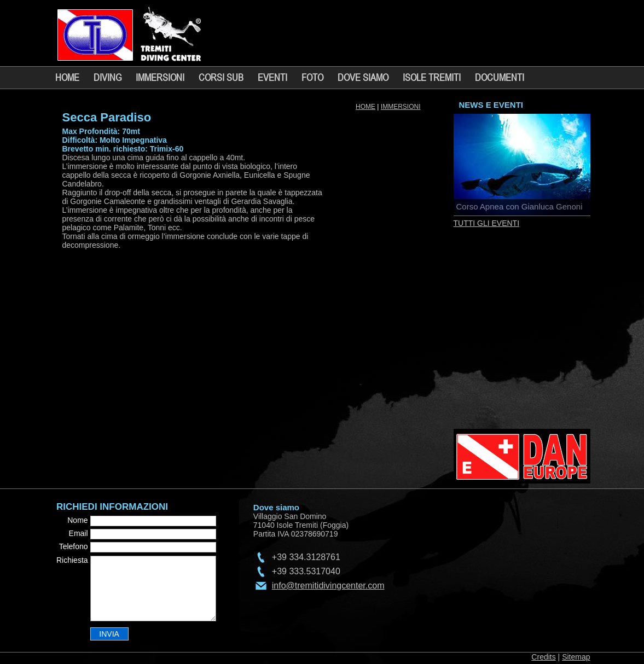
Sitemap (576, 657)
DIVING (108, 77)
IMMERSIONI (160, 77)
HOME (67, 77)
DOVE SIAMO (363, 77)
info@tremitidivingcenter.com (328, 586)
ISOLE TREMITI (432, 77)
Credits (543, 657)
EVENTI (272, 77)
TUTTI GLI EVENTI (487, 223)
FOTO (312, 77)
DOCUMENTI (500, 77)
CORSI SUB (221, 77)
